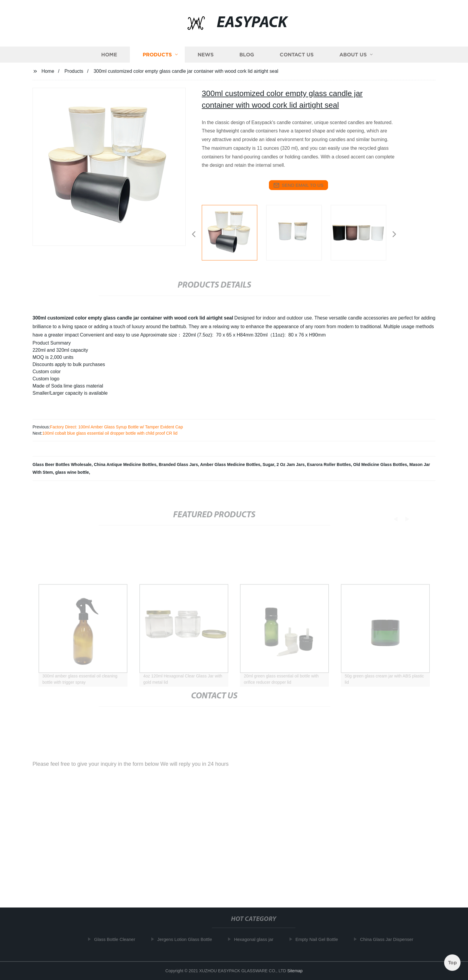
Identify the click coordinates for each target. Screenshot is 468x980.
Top (452, 962)
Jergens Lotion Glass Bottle (187, 939)
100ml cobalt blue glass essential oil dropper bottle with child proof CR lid (110, 433)
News (206, 57)
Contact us (297, 57)
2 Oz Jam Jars (290, 464)
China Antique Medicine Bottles (125, 464)
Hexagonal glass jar (256, 939)
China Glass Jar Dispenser (389, 939)
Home (109, 57)
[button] (194, 235)
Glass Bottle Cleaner (117, 939)
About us (353, 57)
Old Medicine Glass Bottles (380, 464)
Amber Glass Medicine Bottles (230, 464)
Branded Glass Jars (178, 464)
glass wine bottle (72, 472)
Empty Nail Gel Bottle (320, 939)
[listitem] (234, 232)
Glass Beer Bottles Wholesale (62, 464)
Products (157, 57)
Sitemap (295, 971)
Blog (247, 57)
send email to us (298, 185)
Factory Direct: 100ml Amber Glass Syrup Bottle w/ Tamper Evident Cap (116, 427)
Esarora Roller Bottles (329, 464)
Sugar (268, 464)
